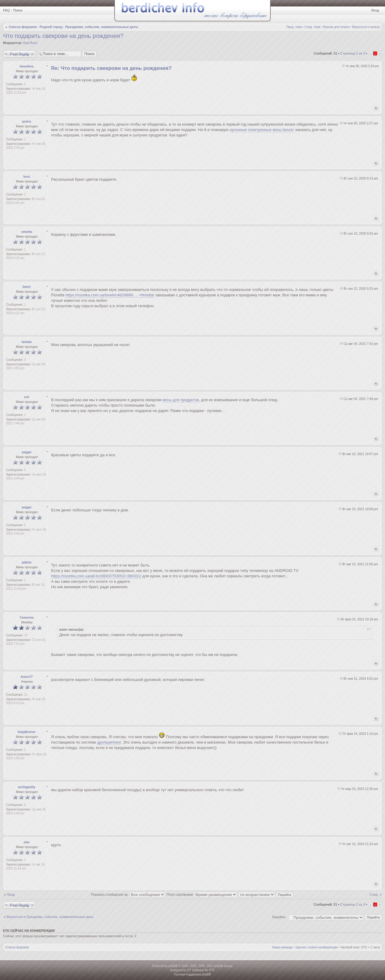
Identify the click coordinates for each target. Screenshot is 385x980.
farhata (27, 342)
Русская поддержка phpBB (192, 974)
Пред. (11, 894)
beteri (27, 287)
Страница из (353, 53)
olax (26, 842)
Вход (375, 10)
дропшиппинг (109, 742)
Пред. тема (294, 27)
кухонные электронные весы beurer (262, 130)
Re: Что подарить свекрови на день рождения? (111, 68)
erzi (27, 397)
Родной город (51, 27)
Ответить (19, 54)
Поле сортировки (202, 894)
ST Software (196, 970)
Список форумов (23, 27)
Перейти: (279, 917)
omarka (27, 232)
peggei (26, 452)
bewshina (27, 66)
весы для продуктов (181, 400)
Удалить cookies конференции (317, 947)
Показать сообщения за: (128, 894)
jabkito (26, 562)
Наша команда (282, 947)
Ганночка (27, 618)
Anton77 (27, 677)
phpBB (173, 966)
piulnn (27, 122)
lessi (26, 177)
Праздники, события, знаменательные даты (102, 27)
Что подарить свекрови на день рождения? (63, 36)
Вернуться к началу (366, 27)
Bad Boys (30, 43)
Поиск (18, 10)
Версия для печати (336, 27)
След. (374, 894)
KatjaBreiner (27, 732)
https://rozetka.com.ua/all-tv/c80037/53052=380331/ (96, 576)
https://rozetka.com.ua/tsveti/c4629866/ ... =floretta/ (110, 295)
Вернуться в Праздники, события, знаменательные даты (50, 917)
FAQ (6, 10)
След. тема (313, 27)
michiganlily (27, 787)
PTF (212, 970)
